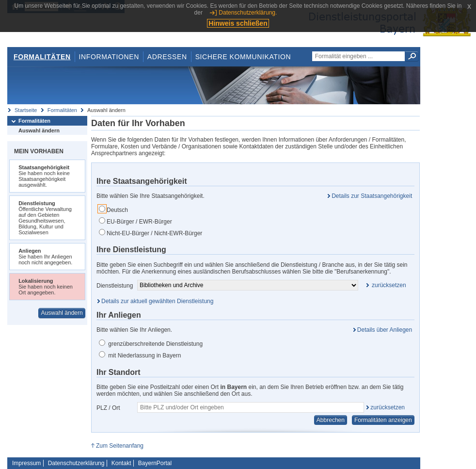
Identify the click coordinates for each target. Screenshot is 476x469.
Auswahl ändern (39, 130)
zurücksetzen (388, 407)
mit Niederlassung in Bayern (140, 355)
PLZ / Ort (108, 408)
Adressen (167, 57)
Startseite (26, 110)
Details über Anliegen (385, 330)
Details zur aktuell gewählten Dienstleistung (157, 301)
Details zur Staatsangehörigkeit (372, 196)
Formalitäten (42, 57)
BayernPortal (155, 463)
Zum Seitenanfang (120, 446)
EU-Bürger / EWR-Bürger (135, 221)
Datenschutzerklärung (76, 463)
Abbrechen (331, 420)
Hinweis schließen (238, 23)
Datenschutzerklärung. (248, 13)
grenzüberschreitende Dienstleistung (151, 343)
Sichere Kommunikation (243, 57)
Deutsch (113, 210)
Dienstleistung (115, 286)
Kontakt (121, 463)
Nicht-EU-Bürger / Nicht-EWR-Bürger (151, 233)
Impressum (26, 463)
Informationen (109, 57)
